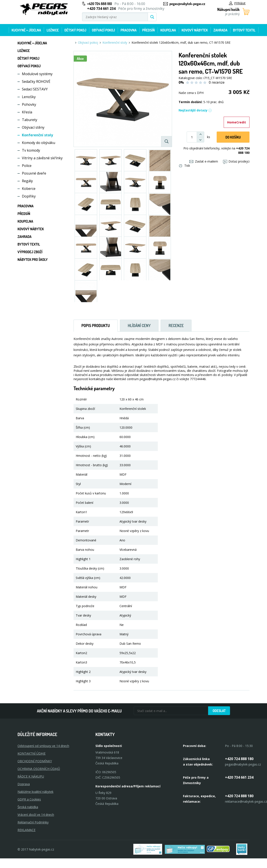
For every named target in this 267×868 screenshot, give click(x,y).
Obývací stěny (33, 127)
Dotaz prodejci (236, 161)
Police (27, 166)
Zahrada (220, 30)
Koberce (29, 189)
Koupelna (168, 30)
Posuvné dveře (34, 173)
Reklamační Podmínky (33, 822)
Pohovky (29, 104)
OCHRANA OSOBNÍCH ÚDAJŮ (39, 769)
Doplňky (29, 196)
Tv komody (31, 150)
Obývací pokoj (104, 30)
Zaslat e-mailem (204, 161)
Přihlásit (237, 3)
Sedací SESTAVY (35, 89)
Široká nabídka (28, 807)
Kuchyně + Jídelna (26, 30)
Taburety (30, 120)
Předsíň (148, 30)
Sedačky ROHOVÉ (36, 81)
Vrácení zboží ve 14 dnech (36, 815)
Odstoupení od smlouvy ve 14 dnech (43, 746)
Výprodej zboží (30, 252)
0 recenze (217, 82)
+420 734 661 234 (239, 777)
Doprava (24, 784)
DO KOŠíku (233, 137)
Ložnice (53, 30)
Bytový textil (244, 30)
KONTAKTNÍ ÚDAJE (32, 753)
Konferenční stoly (37, 135)
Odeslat (219, 711)
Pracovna (129, 30)
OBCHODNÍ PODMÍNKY (35, 761)
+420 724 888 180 (99, 4)
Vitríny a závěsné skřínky (42, 158)
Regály (27, 181)
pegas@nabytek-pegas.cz (187, 4)
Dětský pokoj (75, 30)
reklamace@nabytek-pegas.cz (246, 801)
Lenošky (29, 97)
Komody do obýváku (39, 143)
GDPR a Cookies (29, 799)
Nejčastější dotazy (195, 110)
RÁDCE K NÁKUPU (31, 776)
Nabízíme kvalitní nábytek (35, 792)
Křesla (27, 112)
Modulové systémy (37, 74)
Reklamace (26, 830)
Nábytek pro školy (33, 260)
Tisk (184, 165)
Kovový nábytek (195, 30)
